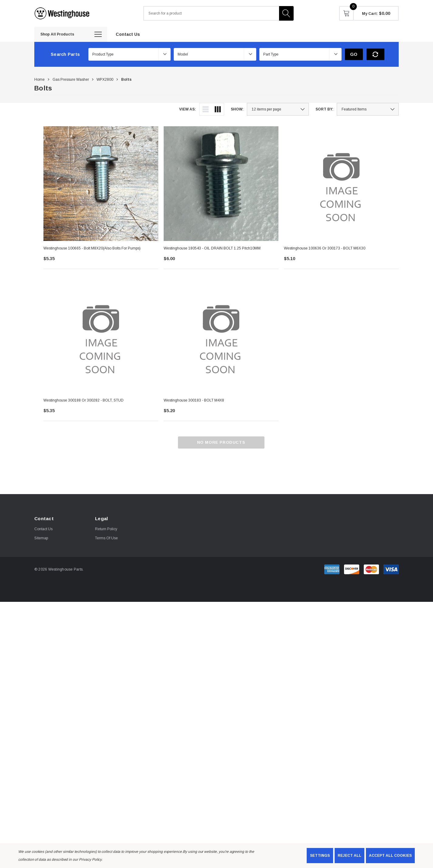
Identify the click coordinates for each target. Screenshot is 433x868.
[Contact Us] (128, 34)
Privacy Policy (90, 860)
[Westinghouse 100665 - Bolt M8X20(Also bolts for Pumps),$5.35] (101, 184)
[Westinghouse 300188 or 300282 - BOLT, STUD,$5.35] (101, 336)
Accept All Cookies (390, 856)
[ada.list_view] (206, 109)
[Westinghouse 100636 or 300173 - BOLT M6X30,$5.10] (341, 184)
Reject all (349, 856)
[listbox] (368, 109)
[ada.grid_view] (218, 109)
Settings (320, 856)
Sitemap (41, 538)
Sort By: (324, 109)
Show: (237, 109)
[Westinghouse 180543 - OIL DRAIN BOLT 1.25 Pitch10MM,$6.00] (221, 184)
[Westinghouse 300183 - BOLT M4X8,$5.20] (221, 336)
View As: (188, 109)
